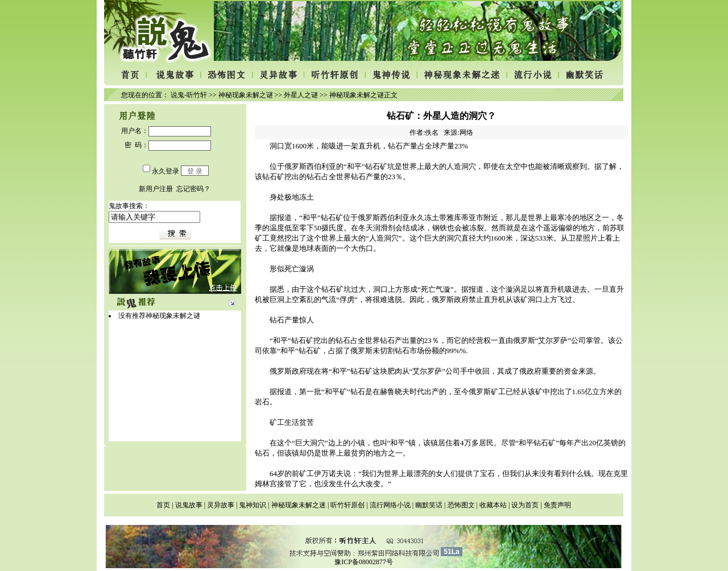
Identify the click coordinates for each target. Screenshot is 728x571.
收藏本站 (493, 505)
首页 (163, 505)
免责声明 (557, 505)
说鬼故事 (189, 505)
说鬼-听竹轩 (189, 95)
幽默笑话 (429, 505)
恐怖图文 (461, 505)
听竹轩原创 (348, 505)
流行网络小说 (390, 505)
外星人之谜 (301, 95)
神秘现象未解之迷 (299, 505)
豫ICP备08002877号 (364, 562)
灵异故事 (221, 505)
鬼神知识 (253, 505)
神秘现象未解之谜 (246, 95)
